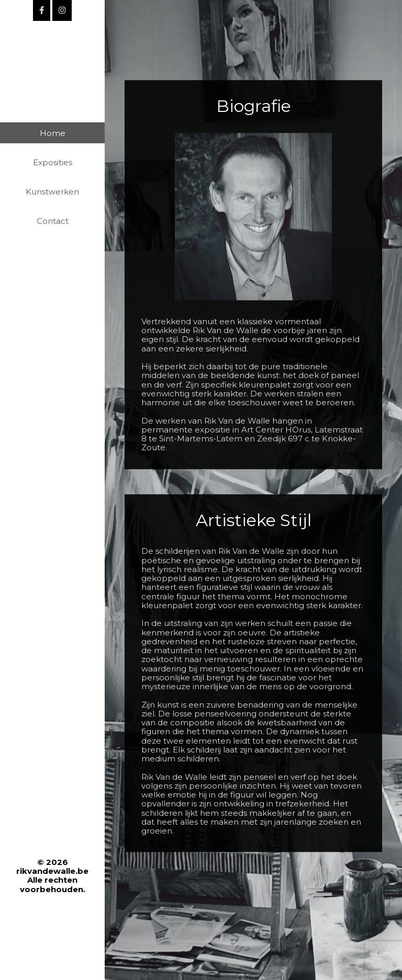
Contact (53, 221)
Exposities (53, 162)
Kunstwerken (52, 192)
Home (53, 133)
